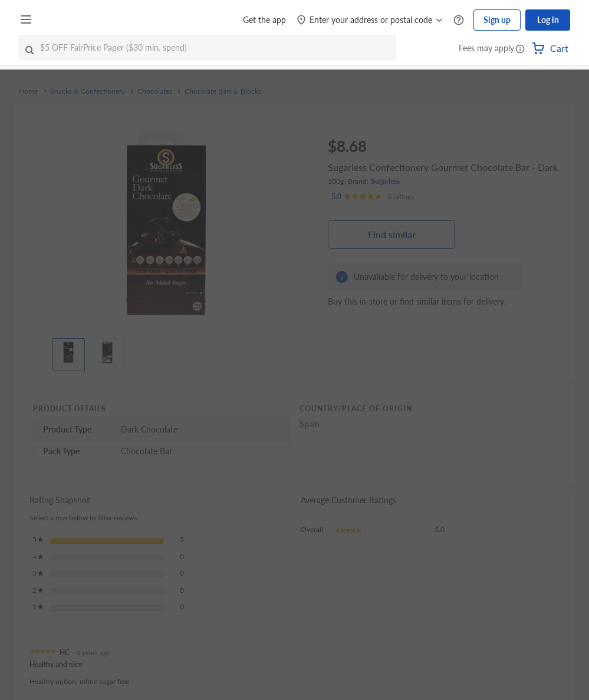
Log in (548, 20)
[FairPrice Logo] (70, 20)
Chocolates (155, 91)
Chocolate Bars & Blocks (223, 91)
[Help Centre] (459, 20)
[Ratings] (373, 197)
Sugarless (385, 181)
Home (28, 91)
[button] (520, 49)
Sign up (497, 20)
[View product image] (68, 352)
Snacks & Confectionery (88, 91)
